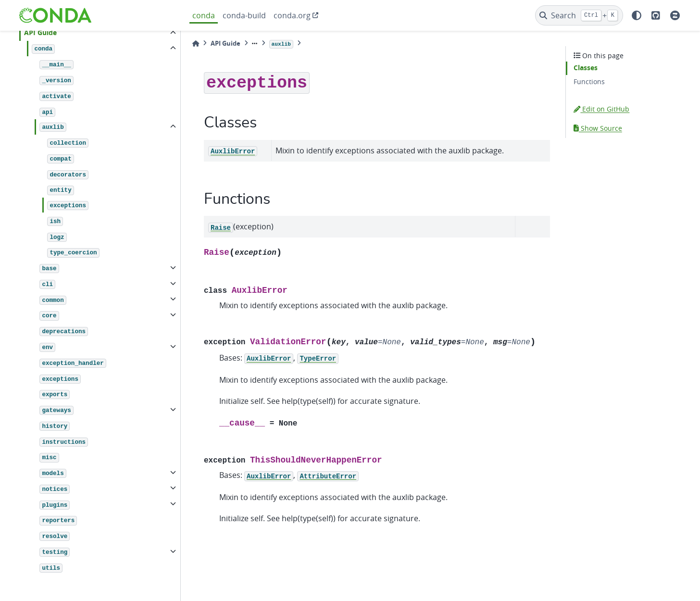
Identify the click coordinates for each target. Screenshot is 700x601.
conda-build (244, 15)
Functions (589, 81)
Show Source (598, 128)
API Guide (40, 33)
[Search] (579, 15)
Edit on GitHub (601, 109)
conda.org (292, 15)
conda (204, 15)
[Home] (196, 44)
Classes (586, 68)
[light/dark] (637, 15)
